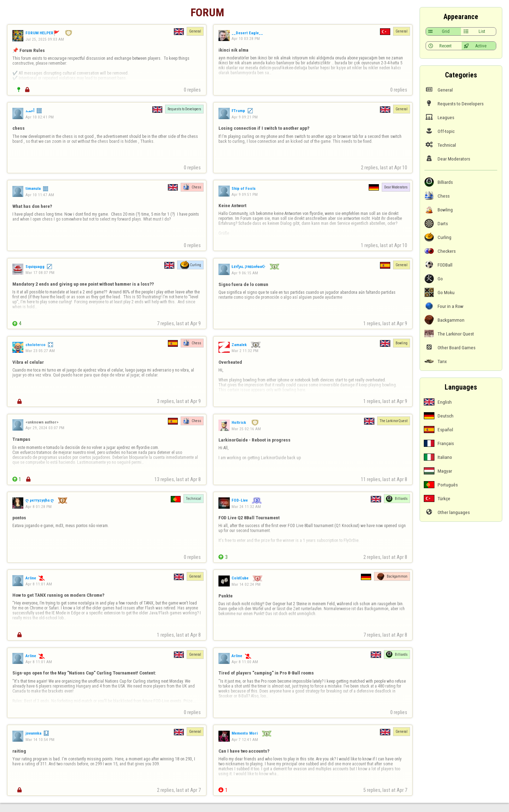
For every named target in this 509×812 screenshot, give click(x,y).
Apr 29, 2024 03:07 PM (45, 428)
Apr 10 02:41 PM (40, 117)
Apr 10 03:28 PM (246, 39)
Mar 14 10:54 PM (40, 740)
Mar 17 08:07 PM (40, 273)
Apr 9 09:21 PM (245, 117)
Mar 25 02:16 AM (246, 429)
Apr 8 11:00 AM (245, 662)
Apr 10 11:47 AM (40, 195)
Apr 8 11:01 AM (39, 584)
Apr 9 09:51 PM (245, 194)
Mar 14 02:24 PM (246, 584)
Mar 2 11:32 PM (245, 351)
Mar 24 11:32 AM (246, 507)
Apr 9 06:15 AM (245, 273)
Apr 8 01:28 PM (39, 507)
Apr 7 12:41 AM (245, 740)
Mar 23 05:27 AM (40, 351)
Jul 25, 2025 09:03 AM (45, 39)
